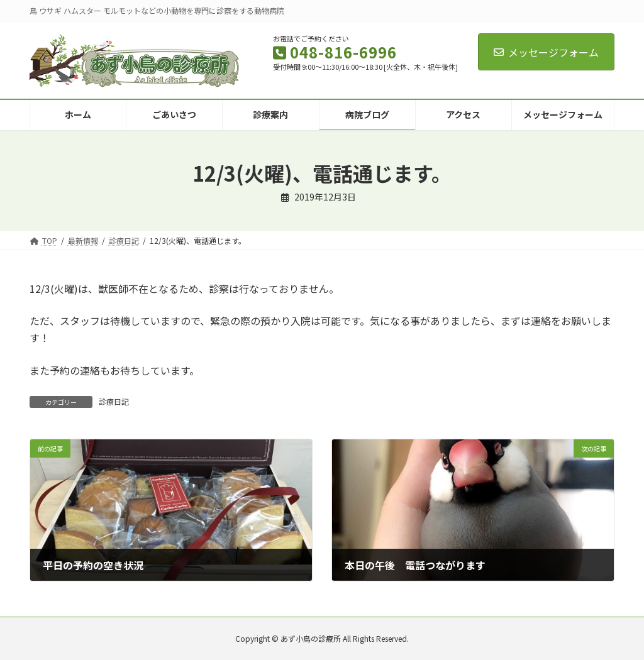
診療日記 (114, 401)
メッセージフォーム (546, 52)
